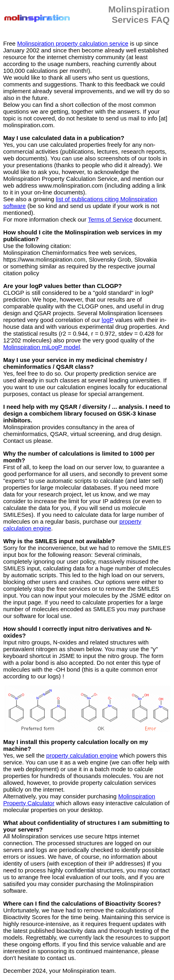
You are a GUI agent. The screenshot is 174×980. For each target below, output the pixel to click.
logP (108, 320)
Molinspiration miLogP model (42, 347)
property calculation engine (82, 755)
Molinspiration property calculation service (73, 43)
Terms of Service (110, 219)
